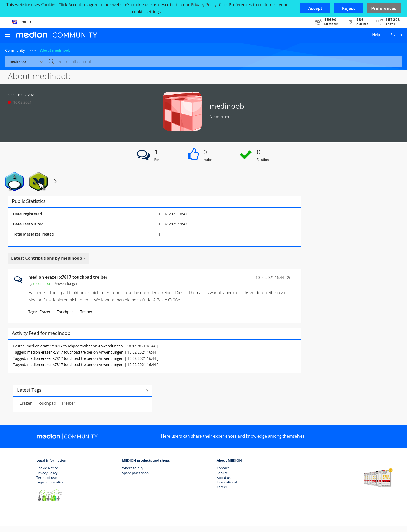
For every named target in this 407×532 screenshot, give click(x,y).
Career (222, 487)
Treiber (86, 312)
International (227, 482)
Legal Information (50, 482)
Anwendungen (67, 283)
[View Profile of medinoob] (41, 283)
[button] (315, 8)
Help (376, 35)
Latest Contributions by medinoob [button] (47, 258)
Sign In (396, 35)
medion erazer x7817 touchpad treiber (68, 277)
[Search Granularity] (25, 61)
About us (224, 478)
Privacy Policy (47, 473)
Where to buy (133, 468)
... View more (279, 300)
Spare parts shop (135, 473)
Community (15, 50)
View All (83, 391)
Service (222, 473)
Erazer (45, 312)
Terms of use (46, 478)
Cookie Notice (47, 468)
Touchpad (65, 312)
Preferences (384, 8)
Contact (223, 468)
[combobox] (224, 61)
